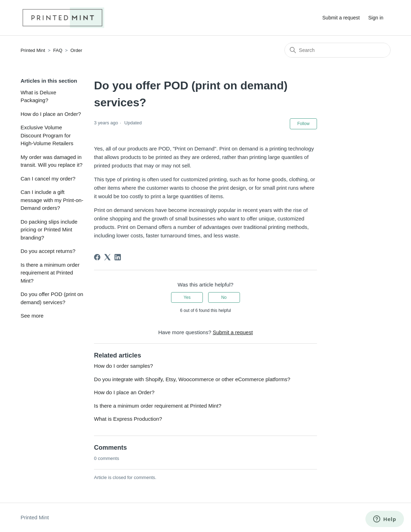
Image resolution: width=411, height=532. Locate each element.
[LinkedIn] (118, 257)
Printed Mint (33, 50)
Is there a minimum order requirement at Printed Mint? (50, 273)
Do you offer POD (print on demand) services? (52, 298)
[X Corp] (107, 257)
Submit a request (341, 18)
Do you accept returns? (48, 251)
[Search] (337, 50)
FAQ (58, 50)
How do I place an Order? (51, 114)
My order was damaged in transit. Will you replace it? (51, 161)
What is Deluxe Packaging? (38, 96)
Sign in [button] (376, 18)
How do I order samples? (124, 366)
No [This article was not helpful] (224, 297)
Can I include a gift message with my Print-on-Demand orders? (52, 200)
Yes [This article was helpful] (187, 297)
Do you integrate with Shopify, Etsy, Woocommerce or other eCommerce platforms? (192, 379)
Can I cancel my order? (48, 179)
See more (32, 316)
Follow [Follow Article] (303, 124)
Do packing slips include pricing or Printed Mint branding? (49, 230)
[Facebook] (97, 257)
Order (76, 50)
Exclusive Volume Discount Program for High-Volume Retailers (47, 135)
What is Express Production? (128, 419)
